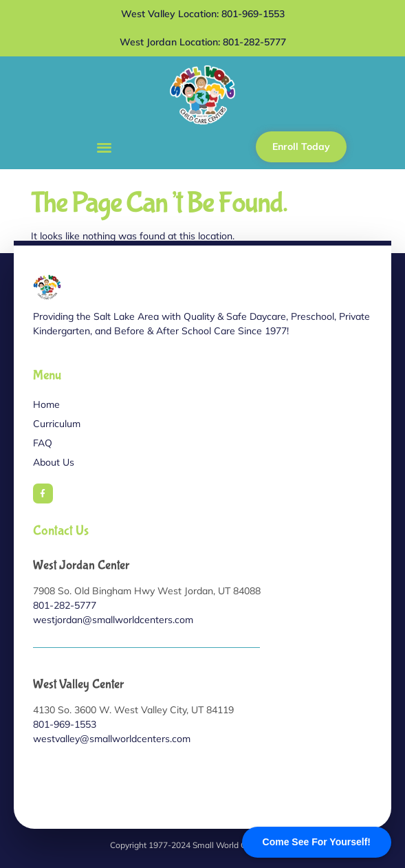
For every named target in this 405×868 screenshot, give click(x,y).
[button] (104, 147)
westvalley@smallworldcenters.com (112, 739)
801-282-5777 (65, 605)
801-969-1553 (65, 724)
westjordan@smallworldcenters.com (113, 620)
